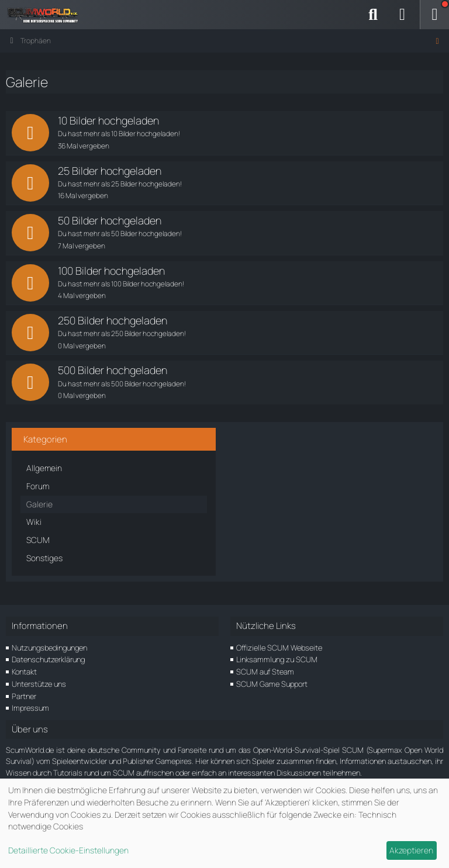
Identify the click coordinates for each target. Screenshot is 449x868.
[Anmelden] (402, 15)
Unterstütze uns (39, 684)
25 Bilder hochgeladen (110, 171)
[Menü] (434, 15)
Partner (24, 696)
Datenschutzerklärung (48, 659)
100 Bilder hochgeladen (111, 271)
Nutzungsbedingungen (49, 648)
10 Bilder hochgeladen (108, 120)
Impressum (30, 708)
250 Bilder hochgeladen (113, 320)
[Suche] (373, 15)
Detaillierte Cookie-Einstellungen (68, 850)
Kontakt (24, 672)
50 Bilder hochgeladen (110, 220)
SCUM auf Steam (265, 672)
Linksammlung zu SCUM (277, 659)
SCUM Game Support (272, 684)
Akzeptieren (411, 850)
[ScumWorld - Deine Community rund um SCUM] (47, 15)
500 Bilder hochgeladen (113, 370)
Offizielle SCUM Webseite (279, 648)
